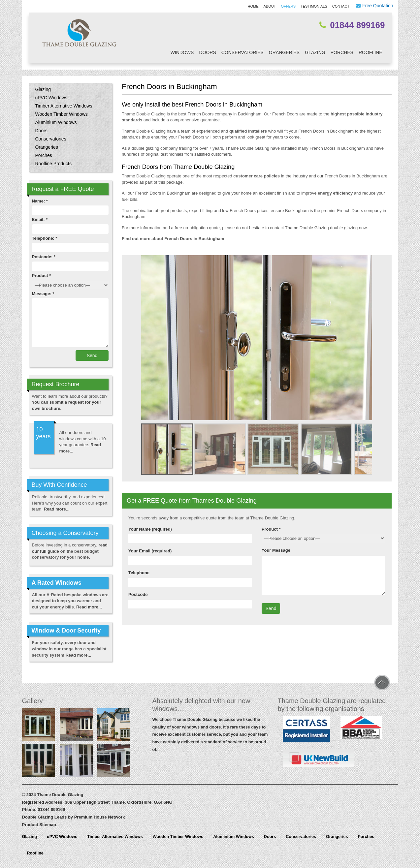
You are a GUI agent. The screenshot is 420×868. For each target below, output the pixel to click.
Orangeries (284, 52)
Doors (207, 52)
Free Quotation (378, 6)
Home (253, 6)
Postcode (138, 594)
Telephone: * (45, 238)
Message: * (43, 294)
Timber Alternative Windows (64, 106)
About (270, 6)
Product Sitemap (39, 825)
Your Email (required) (150, 551)
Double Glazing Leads (45, 817)
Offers (288, 6)
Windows (182, 52)
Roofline (371, 52)
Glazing (315, 52)
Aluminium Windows (56, 122)
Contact (341, 6)
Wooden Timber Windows (62, 114)
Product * (271, 529)
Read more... (57, 509)
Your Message (276, 550)
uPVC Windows (51, 98)
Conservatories (242, 52)
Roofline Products (54, 164)
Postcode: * (44, 257)
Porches (342, 52)
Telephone (139, 573)
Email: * (40, 219)
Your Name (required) (150, 529)
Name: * (40, 201)
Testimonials (314, 6)
